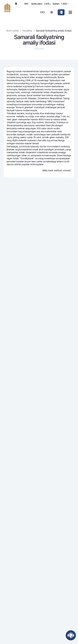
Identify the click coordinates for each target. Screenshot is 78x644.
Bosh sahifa (12, 31)
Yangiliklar (27, 31)
